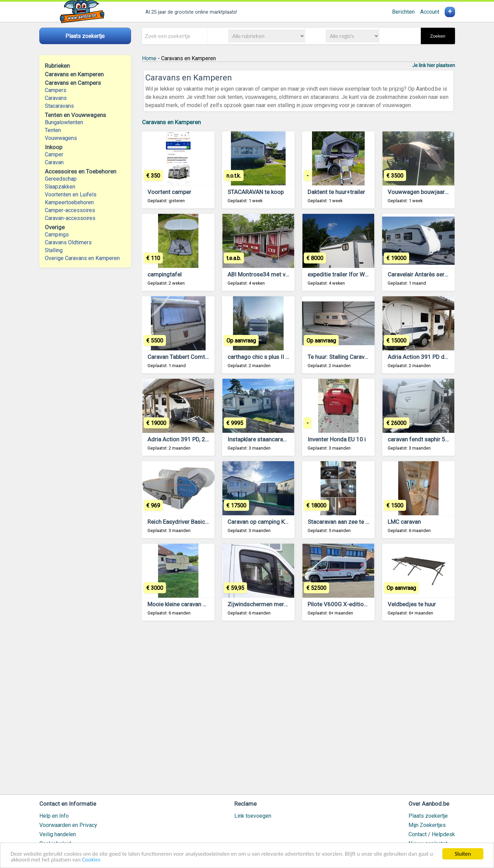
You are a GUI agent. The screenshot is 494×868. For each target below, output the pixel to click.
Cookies (91, 860)
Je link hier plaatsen (434, 65)
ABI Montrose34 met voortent (266, 274)
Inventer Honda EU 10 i (337, 439)
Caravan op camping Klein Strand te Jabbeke (284, 522)
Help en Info (54, 816)
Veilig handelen (58, 834)
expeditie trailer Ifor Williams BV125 (354, 274)
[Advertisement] (298, 711)
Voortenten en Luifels (71, 195)
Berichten (403, 12)
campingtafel (165, 274)
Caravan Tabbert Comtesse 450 (188, 357)
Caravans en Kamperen (171, 122)
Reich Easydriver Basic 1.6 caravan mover (201, 522)
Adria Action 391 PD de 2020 (425, 357)
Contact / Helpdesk (432, 834)
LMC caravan (404, 522)
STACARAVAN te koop (256, 192)
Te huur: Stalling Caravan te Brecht (351, 357)
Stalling (54, 250)
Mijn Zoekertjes (427, 825)
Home (149, 58)
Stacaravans (59, 106)
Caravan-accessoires (70, 218)
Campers (56, 90)
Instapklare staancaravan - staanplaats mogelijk (289, 439)
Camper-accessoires (70, 210)
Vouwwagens (61, 138)
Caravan (54, 162)
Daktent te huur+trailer (336, 192)
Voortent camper (169, 192)
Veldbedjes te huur (412, 604)
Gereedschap (61, 179)
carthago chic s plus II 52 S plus (268, 357)
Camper (54, 154)
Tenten (53, 130)
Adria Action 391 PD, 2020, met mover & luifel (206, 439)
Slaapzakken (60, 187)
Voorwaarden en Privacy (68, 825)
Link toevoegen (253, 816)
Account (430, 12)
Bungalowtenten (64, 122)
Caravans (56, 98)
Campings (57, 235)
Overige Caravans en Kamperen (82, 258)
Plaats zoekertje (428, 816)
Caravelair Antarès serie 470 (424, 274)
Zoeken (438, 36)
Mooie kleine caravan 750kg (183, 604)
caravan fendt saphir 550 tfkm (427, 439)
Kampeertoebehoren (69, 202)
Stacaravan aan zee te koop (343, 522)
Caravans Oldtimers (68, 242)
